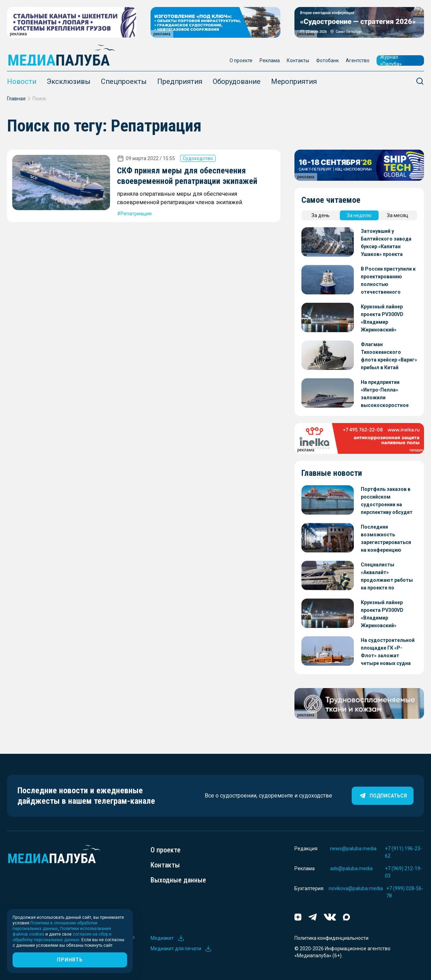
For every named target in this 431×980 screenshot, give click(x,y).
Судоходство (198, 158)
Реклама (270, 60)
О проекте (241, 60)
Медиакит (168, 938)
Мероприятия (294, 81)
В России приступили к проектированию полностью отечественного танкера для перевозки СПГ (388, 281)
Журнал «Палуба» (391, 60)
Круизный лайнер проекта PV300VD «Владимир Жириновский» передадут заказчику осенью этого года (387, 319)
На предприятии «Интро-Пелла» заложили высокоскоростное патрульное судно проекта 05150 (385, 394)
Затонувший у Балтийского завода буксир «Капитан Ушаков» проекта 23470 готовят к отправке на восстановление (386, 243)
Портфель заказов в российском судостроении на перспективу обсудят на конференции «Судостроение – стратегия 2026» (387, 501)
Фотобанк (327, 60)
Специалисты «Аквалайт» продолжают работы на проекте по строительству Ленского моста (387, 577)
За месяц (398, 215)
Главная (16, 99)
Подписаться (383, 796)
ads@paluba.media (351, 868)
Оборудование (237, 81)
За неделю (359, 215)
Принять (70, 960)
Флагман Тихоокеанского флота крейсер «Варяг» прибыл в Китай (389, 356)
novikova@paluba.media (356, 888)
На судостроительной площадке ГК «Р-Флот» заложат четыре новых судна (388, 652)
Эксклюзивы (69, 81)
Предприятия (180, 81)
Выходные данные (178, 880)
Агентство (358, 60)
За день (321, 215)
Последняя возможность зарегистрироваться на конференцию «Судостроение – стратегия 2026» (386, 539)
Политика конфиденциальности (331, 938)
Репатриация (136, 214)
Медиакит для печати (181, 949)
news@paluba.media (353, 849)
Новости (22, 81)
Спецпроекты (124, 81)
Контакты (298, 60)
